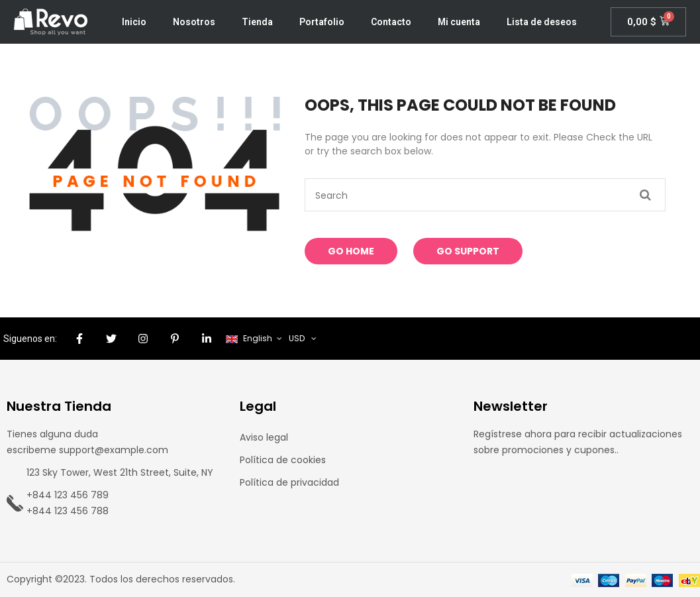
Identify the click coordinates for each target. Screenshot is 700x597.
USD (297, 338)
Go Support (468, 251)
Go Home (351, 251)
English (250, 338)
